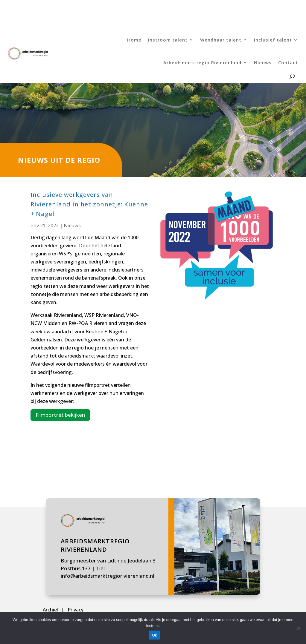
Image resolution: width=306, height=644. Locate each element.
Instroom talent (168, 40)
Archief (51, 610)
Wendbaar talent (221, 40)
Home (134, 40)
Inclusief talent (273, 40)
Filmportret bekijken (60, 415)
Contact (288, 62)
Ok (154, 635)
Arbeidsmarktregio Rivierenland (202, 62)
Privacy (76, 610)
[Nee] (299, 628)
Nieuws (263, 62)
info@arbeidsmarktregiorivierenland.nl (107, 576)
